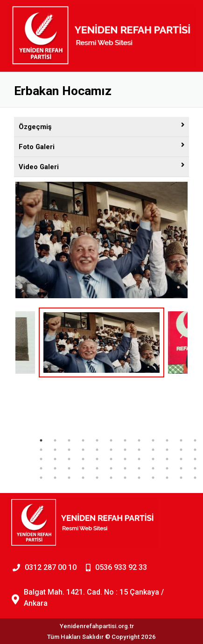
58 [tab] (167, 478)
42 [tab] (111, 468)
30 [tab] (111, 459)
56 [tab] (139, 478)
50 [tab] (55, 478)
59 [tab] (181, 478)
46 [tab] (167, 468)
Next (195, 366)
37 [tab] (41, 468)
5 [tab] (97, 440)
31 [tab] (125, 459)
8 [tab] (139, 440)
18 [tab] (111, 450)
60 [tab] (195, 478)
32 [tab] (139, 459)
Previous (8, 366)
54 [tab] (111, 478)
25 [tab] (41, 459)
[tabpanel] (101, 343)
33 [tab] (153, 459)
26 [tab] (55, 459)
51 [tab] (69, 478)
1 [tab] (41, 440)
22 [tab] (167, 450)
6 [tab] (111, 440)
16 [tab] (83, 450)
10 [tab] (167, 440)
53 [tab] (97, 478)
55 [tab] (125, 478)
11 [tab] (181, 440)
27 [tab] (69, 459)
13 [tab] (41, 450)
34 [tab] (167, 459)
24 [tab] (195, 450)
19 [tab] (125, 450)
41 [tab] (97, 468)
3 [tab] (69, 440)
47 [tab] (181, 468)
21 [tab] (153, 450)
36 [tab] (195, 459)
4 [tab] (83, 440)
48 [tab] (195, 468)
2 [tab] (55, 440)
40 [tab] (83, 468)
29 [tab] (97, 459)
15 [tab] (69, 450)
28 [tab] (83, 459)
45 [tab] (153, 468)
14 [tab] (55, 450)
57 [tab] (153, 478)
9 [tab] (153, 440)
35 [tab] (181, 459)
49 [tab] (41, 478)
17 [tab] (97, 450)
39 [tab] (69, 468)
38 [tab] (55, 468)
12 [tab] (195, 440)
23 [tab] (181, 450)
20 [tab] (139, 450)
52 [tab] (83, 478)
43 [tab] (125, 468)
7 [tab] (125, 440)
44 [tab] (139, 468)
